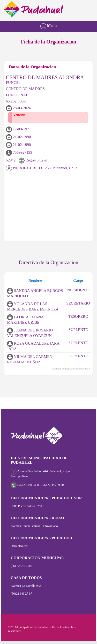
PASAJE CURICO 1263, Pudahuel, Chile (42, 168)
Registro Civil (33, 160)
